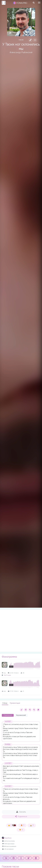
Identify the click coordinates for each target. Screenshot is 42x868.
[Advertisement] (21, 631)
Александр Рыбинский (21, 52)
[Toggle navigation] (39, 3)
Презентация (15, 703)
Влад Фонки (7, 838)
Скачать (21, 812)
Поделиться (21, 816)
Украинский (21, 715)
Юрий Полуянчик (7, 675)
